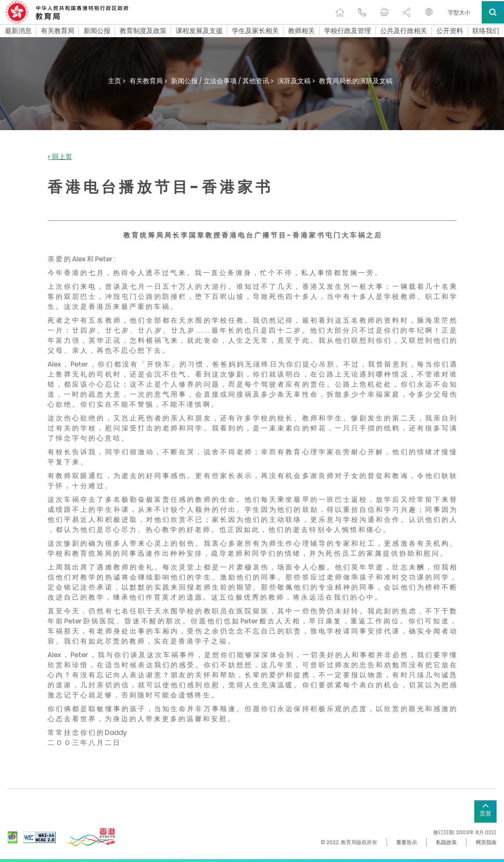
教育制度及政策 (143, 31)
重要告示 (407, 842)
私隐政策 (446, 842)
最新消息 (18, 31)
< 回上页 (60, 157)
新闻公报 (97, 31)
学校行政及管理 (348, 31)
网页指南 (486, 842)
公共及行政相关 (404, 31)
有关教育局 (58, 31)
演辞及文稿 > (296, 81)
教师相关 (301, 31)
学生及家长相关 (255, 31)
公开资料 (450, 31)
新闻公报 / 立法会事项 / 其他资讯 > (222, 81)
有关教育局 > (148, 81)
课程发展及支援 (199, 31)
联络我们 (486, 31)
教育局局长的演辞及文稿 (356, 81)
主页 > (117, 81)
